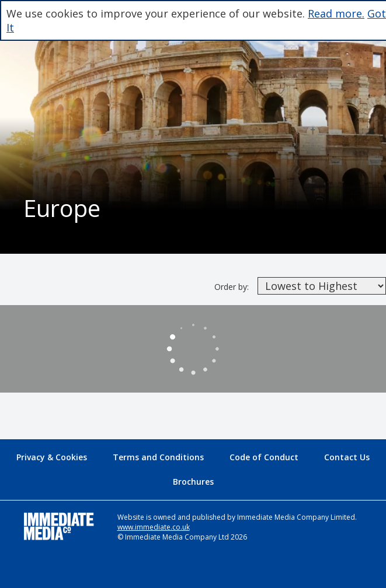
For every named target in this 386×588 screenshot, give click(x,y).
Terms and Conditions (158, 457)
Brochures (193, 482)
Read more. (336, 13)
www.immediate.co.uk (154, 527)
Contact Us (347, 457)
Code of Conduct (264, 457)
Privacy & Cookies (52, 457)
